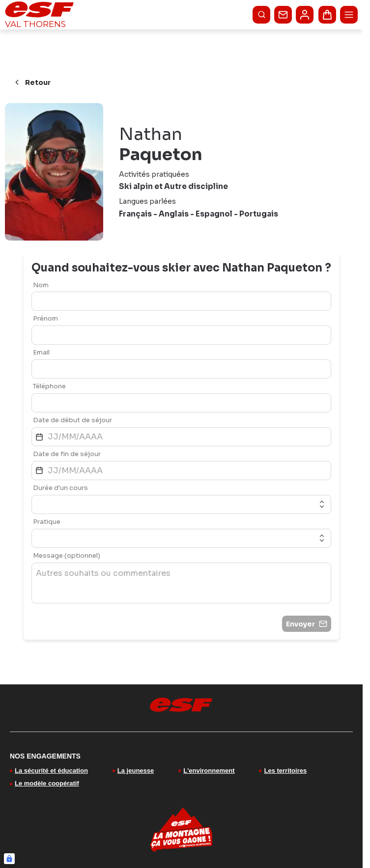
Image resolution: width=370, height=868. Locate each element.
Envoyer (307, 624)
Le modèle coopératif (47, 783)
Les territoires (285, 771)
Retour (32, 82)
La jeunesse (136, 771)
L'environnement (209, 771)
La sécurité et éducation (51, 771)
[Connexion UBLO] (9, 859)
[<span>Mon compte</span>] (305, 15)
